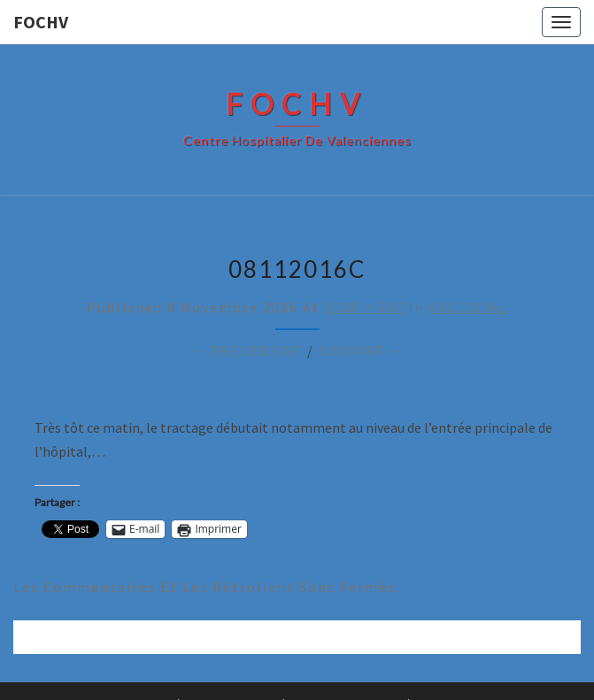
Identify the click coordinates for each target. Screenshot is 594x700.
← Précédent (246, 350)
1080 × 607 (365, 307)
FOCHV (41, 22)
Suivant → (362, 350)
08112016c (469, 307)
